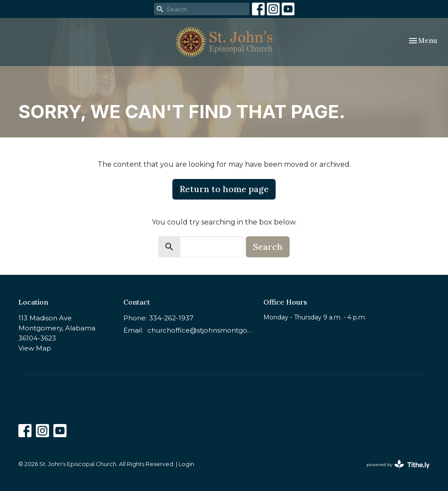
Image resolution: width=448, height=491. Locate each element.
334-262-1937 (171, 318)
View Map (35, 348)
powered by (398, 465)
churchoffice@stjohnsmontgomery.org (201, 330)
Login (186, 464)
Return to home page (224, 189)
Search (268, 247)
